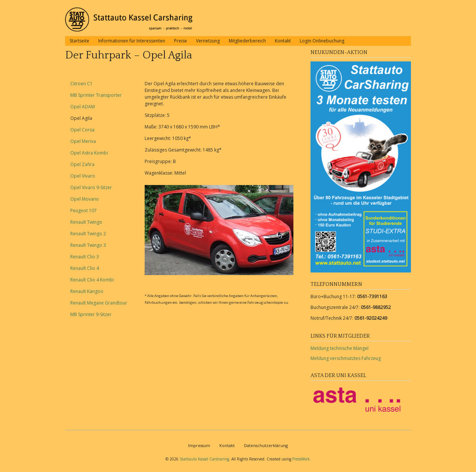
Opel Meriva (83, 141)
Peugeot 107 (83, 211)
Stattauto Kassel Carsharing (204, 459)
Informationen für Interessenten (132, 41)
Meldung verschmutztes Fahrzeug (346, 358)
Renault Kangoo (87, 291)
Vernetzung (208, 41)
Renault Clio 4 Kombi (92, 280)
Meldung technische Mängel (340, 348)
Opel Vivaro (83, 176)
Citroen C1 (81, 84)
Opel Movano (85, 199)
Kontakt (283, 41)
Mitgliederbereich (247, 41)
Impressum (199, 445)
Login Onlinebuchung (322, 41)
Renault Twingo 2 (88, 234)
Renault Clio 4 (85, 268)
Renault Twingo (86, 222)
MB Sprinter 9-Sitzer (91, 314)
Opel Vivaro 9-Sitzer (91, 187)
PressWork (301, 459)
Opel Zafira (82, 164)
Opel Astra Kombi (89, 153)
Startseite (79, 41)
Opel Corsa (82, 130)
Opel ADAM (83, 107)
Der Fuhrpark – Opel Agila (129, 55)
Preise (181, 41)
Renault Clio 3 (85, 257)
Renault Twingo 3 (88, 245)
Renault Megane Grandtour (99, 303)
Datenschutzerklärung (266, 445)
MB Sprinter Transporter (96, 95)
